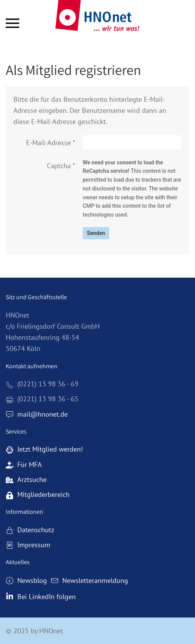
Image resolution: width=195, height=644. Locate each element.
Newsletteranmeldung (89, 580)
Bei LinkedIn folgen (41, 597)
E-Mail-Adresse (51, 143)
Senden (96, 233)
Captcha (61, 166)
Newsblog (26, 580)
